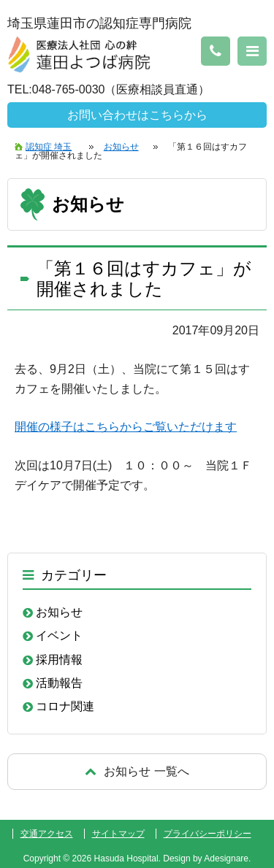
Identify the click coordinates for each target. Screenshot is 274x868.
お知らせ (59, 612)
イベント (59, 635)
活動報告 (59, 683)
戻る (137, 771)
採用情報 (59, 660)
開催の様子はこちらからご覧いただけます (126, 427)
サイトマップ (118, 834)
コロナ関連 (65, 706)
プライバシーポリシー (208, 834)
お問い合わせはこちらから (137, 115)
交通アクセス (47, 834)
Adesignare (226, 859)
